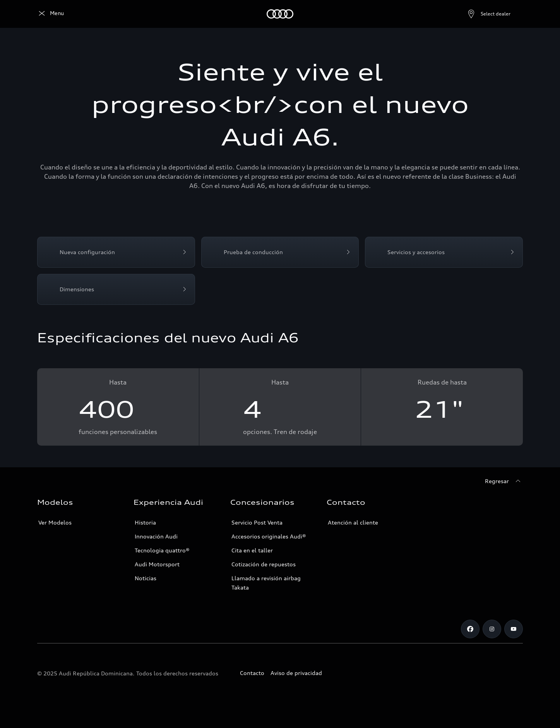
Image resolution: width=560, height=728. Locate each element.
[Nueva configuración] (116, 252)
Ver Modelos (55, 522)
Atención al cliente (353, 522)
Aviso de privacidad (296, 673)
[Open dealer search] (470, 14)
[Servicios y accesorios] (444, 252)
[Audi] (51, 14)
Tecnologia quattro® (162, 550)
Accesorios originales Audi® (269, 536)
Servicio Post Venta (257, 522)
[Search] (514, 14)
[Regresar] (504, 481)
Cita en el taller (252, 550)
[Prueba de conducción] (280, 252)
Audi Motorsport (157, 564)
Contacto (252, 673)
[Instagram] (492, 629)
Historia (145, 522)
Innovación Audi (156, 536)
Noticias (146, 578)
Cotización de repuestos (264, 564)
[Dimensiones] (116, 289)
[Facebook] (470, 629)
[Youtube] (514, 629)
